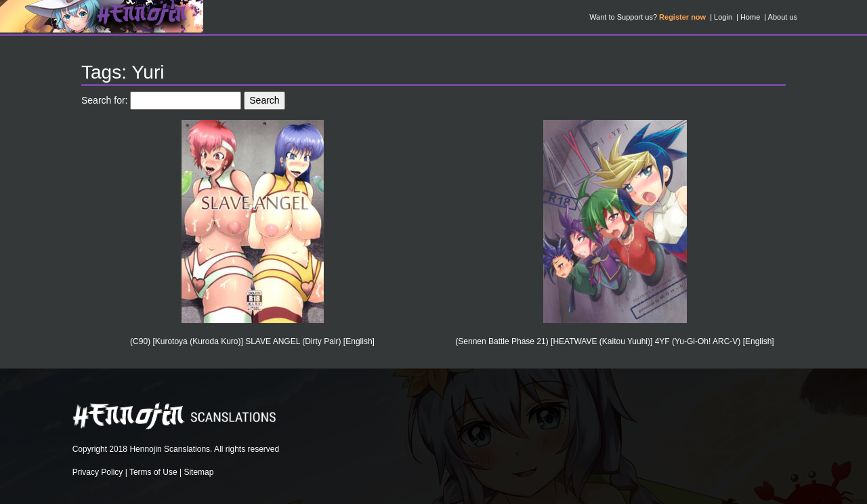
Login (723, 17)
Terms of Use (153, 472)
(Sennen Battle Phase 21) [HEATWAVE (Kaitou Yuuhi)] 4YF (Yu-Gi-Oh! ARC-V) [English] (614, 341)
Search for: (104, 100)
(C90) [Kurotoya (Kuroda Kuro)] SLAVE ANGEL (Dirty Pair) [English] (252, 341)
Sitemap (198, 472)
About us (783, 17)
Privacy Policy (98, 472)
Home (750, 17)
